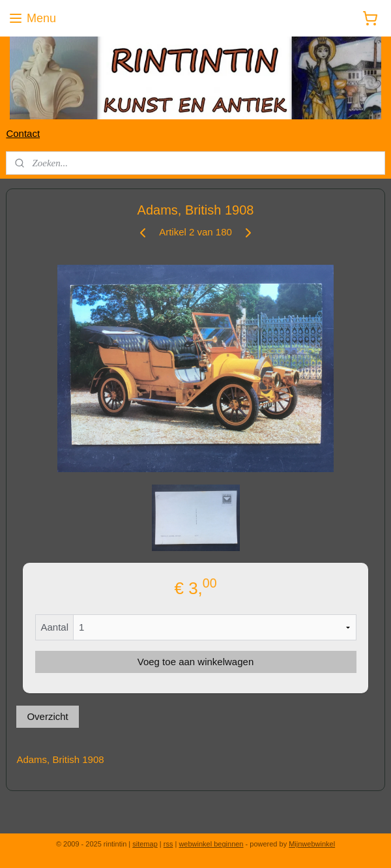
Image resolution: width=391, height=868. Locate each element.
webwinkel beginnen (211, 844)
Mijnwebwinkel (312, 844)
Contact (23, 133)
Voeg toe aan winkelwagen (195, 662)
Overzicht (47, 716)
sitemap (145, 844)
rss (168, 844)
